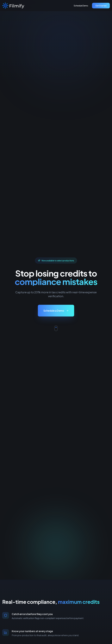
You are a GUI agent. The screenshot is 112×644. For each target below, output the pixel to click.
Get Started (101, 6)
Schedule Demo (81, 6)
